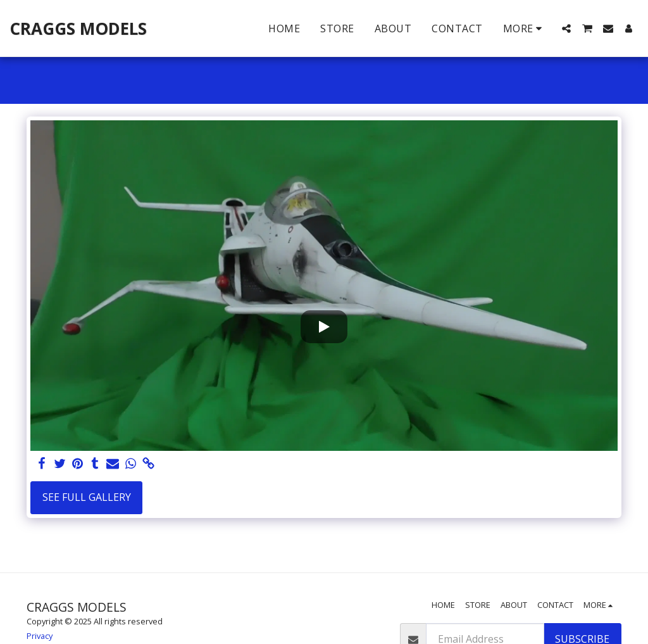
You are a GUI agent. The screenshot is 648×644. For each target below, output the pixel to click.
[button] (566, 28)
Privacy (40, 636)
